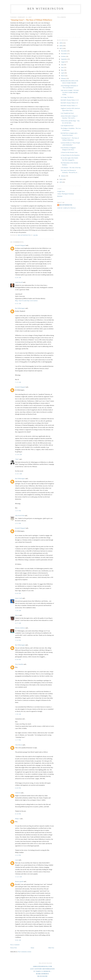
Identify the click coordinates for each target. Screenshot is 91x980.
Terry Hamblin (19, 664)
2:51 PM (18, 523)
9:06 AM (18, 940)
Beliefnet (60, 196)
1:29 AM (18, 610)
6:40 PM (18, 788)
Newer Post (14, 948)
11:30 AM (19, 454)
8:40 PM (18, 593)
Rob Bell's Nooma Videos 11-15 (70, 100)
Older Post (51, 948)
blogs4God (43, 976)
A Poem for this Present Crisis (69, 152)
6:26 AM (18, 277)
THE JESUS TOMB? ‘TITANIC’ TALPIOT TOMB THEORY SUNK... (70, 92)
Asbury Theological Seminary (66, 194)
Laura (17, 860)
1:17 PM (18, 740)
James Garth (19, 598)
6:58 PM (18, 659)
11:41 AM (19, 474)
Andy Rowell (19, 282)
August (63, 62)
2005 (61, 182)
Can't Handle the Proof (67, 126)
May (62, 70)
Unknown (18, 793)
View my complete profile (67, 208)
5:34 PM (18, 640)
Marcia (17, 615)
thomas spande (19, 881)
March (63, 76)
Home (32, 948)
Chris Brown (19, 745)
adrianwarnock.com (42, 966)
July (62, 65)
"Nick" (17, 459)
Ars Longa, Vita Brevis (67, 97)
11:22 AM (19, 877)
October (63, 56)
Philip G (17, 819)
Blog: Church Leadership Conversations (26, 301)
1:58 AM (18, 714)
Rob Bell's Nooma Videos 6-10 (69, 103)
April (63, 73)
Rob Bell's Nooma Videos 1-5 (69, 106)
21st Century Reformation (42, 969)
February (64, 78)
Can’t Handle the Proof (67, 113)
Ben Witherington (46, 9)
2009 (61, 43)
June (62, 67)
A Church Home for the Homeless (70, 155)
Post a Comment (15, 945)
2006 (61, 179)
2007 (61, 48)
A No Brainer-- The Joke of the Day (71, 168)
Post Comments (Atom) (25, 952)
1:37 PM (18, 511)
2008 (61, 46)
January (63, 176)
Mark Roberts (42, 974)
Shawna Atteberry (20, 628)
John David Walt (20, 515)
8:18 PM (18, 814)
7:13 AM (18, 382)
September (64, 59)
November (64, 54)
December (64, 51)
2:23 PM (18, 855)
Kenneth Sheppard (20, 245)
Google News (61, 191)
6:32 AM (18, 303)
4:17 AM (18, 623)
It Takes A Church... (42, 971)
